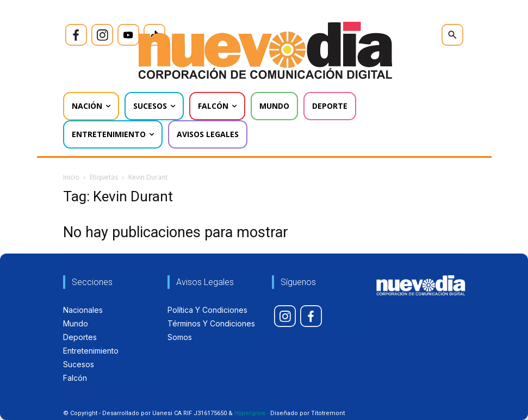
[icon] (76, 35)
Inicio (71, 177)
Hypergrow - (251, 413)
